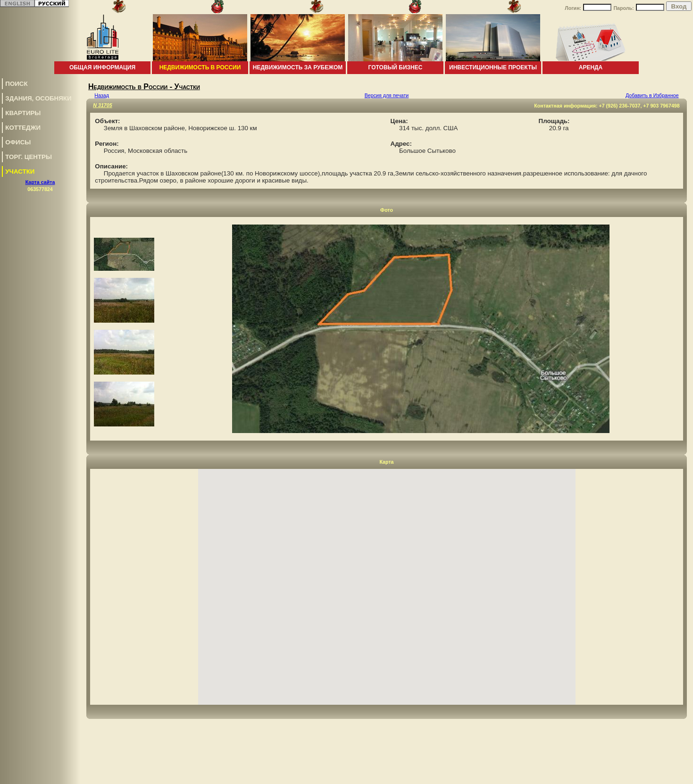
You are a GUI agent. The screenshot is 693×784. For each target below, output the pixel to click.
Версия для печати (387, 95)
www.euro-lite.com (671, 775)
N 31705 (102, 105)
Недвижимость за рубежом (298, 67)
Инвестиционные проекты (493, 67)
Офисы (18, 142)
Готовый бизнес (396, 67)
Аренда (591, 67)
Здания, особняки (38, 98)
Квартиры (23, 113)
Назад (102, 95)
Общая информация (102, 67)
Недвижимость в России (200, 67)
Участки (20, 171)
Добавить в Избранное (652, 95)
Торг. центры (29, 157)
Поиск (16, 84)
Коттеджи (23, 128)
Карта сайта (40, 182)
